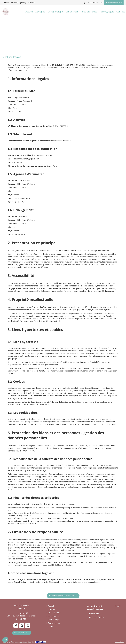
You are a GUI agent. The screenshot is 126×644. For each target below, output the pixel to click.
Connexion (119, 642)
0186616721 (22, 619)
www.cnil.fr (44, 404)
